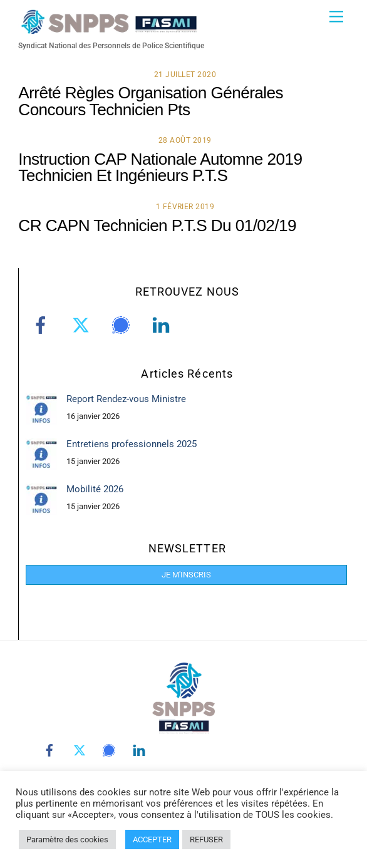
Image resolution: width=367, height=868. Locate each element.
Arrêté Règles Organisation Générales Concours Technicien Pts (151, 101)
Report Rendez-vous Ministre (126, 399)
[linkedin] (163, 326)
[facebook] (43, 326)
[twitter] (83, 326)
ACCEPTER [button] (152, 840)
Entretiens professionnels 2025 (132, 444)
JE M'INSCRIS (186, 575)
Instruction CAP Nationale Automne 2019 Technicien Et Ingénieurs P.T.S (160, 167)
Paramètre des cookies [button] (67, 840)
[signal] (123, 326)
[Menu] (336, 17)
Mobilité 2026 (95, 489)
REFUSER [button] (206, 840)
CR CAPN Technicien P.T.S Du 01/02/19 (157, 225)
